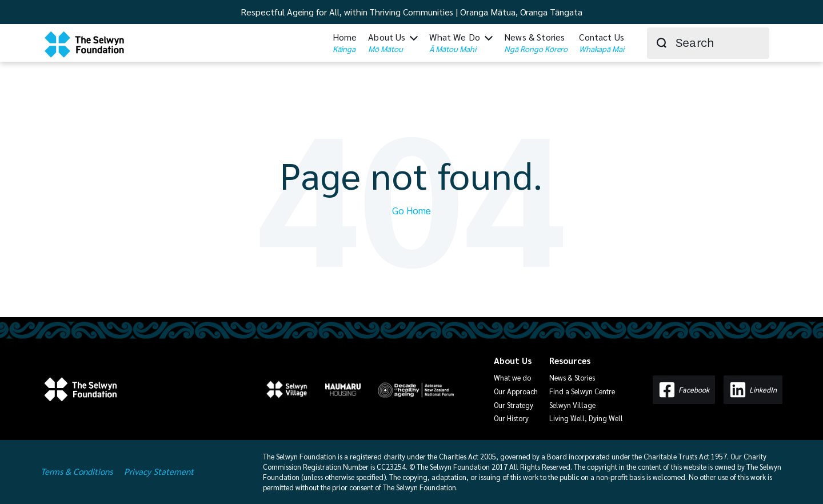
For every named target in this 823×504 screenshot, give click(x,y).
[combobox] (708, 43)
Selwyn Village (572, 405)
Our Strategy (514, 405)
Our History (511, 418)
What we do (512, 377)
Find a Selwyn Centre (582, 391)
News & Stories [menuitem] (536, 43)
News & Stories (572, 377)
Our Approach (516, 391)
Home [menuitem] (345, 43)
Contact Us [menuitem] (602, 43)
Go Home (411, 210)
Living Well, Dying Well (586, 418)
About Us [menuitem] (387, 43)
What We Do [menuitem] (455, 43)
